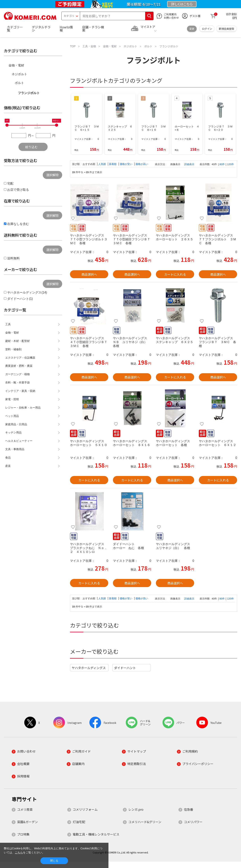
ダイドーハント (125, 668)
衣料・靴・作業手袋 (17, 383)
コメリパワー (193, 822)
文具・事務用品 (15, 449)
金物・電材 (16, 65)
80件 (222, 164)
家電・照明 (12, 399)
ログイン (207, 29)
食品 (8, 458)
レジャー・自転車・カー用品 (23, 408)
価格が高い (142, 164)
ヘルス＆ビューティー (19, 441)
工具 (8, 324)
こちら (19, 852)
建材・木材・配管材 (17, 341)
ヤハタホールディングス (89, 668)
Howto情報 (66, 29)
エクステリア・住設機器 (20, 358)
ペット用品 (12, 416)
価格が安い (126, 164)
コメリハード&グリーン (145, 822)
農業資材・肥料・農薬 (19, 366)
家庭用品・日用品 (16, 424)
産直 (8, 466)
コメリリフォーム (85, 809)
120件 (230, 164)
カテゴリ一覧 (15, 29)
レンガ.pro (136, 809)
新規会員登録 (226, 29)
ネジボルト (19, 74)
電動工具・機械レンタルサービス (96, 834)
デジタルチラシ (41, 29)
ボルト (19, 83)
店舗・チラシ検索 (93, 29)
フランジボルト (29, 93)
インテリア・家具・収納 (20, 391)
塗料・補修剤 (13, 349)
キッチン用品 (13, 432)
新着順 (113, 164)
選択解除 (52, 175)
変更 (192, 29)
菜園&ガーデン (28, 822)
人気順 (103, 164)
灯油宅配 (79, 822)
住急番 (189, 809)
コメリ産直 (25, 809)
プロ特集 (23, 834)
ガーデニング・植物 (17, 374)
